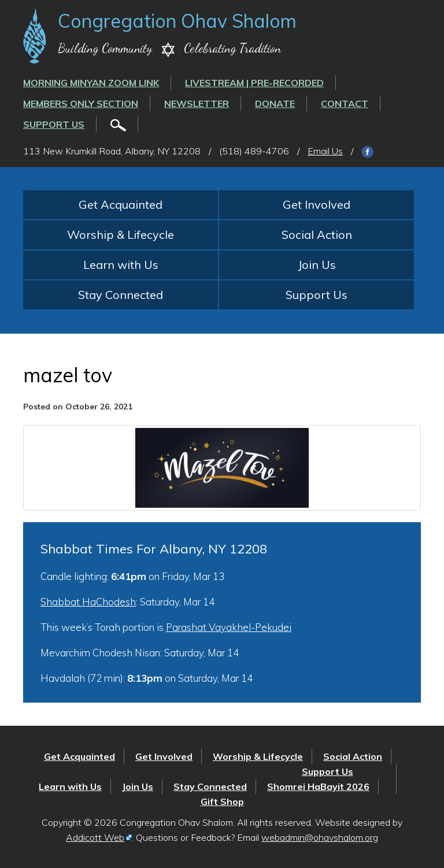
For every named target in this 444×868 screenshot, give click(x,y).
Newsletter (197, 104)
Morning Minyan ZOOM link (91, 83)
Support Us (54, 124)
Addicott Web (95, 837)
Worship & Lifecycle (121, 234)
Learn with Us (121, 265)
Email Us (325, 151)
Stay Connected (121, 295)
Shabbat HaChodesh (88, 602)
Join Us (317, 265)
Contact (345, 104)
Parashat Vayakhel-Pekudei (229, 627)
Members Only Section (81, 104)
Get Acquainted (121, 204)
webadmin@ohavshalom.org (320, 837)
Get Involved (317, 204)
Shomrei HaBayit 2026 (318, 786)
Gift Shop (222, 801)
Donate (275, 104)
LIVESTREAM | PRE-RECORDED (254, 83)
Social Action (317, 234)
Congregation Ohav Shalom (177, 21)
